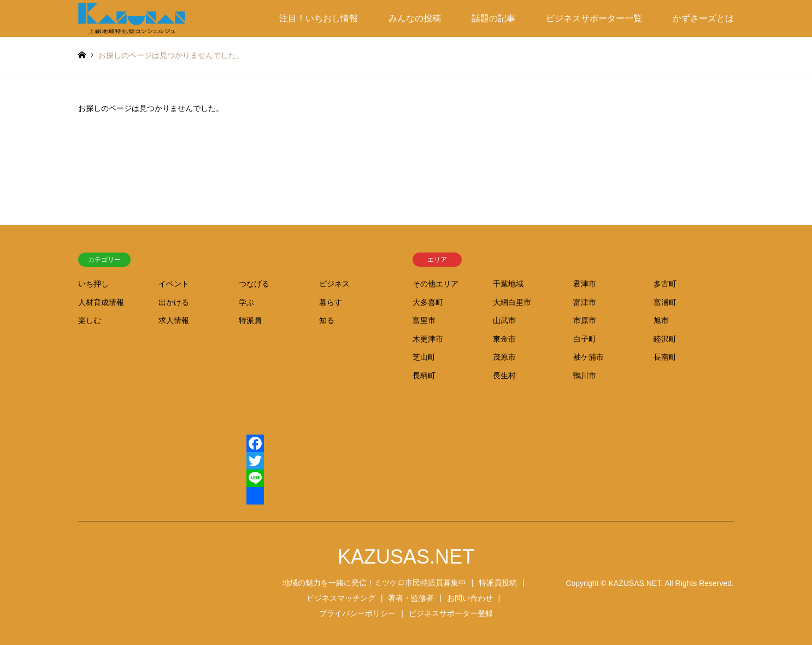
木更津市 (428, 339)
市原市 (585, 320)
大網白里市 (512, 302)
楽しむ (90, 320)
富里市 (424, 320)
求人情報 (174, 320)
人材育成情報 (101, 302)
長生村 (504, 376)
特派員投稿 (498, 583)
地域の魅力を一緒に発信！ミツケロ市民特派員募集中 (374, 583)
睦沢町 (665, 339)
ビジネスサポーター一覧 (594, 18)
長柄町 (424, 376)
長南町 (665, 357)
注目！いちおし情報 (319, 18)
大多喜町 (428, 302)
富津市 (585, 302)
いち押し (93, 284)
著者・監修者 (411, 598)
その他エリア (436, 284)
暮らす (331, 302)
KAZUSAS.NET (406, 557)
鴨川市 (585, 376)
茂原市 (504, 357)
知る (327, 320)
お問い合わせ (470, 598)
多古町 (665, 284)
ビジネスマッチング (341, 598)
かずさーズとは (703, 18)
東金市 (504, 339)
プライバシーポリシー (357, 613)
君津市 (585, 284)
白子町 (585, 339)
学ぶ (246, 302)
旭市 (661, 320)
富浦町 (665, 302)
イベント (174, 284)
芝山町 (424, 357)
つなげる (254, 284)
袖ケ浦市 (589, 357)
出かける (174, 302)
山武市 (504, 320)
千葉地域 (508, 284)
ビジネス (334, 284)
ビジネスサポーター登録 (451, 613)
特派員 (250, 320)
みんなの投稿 (415, 18)
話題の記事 (493, 18)
